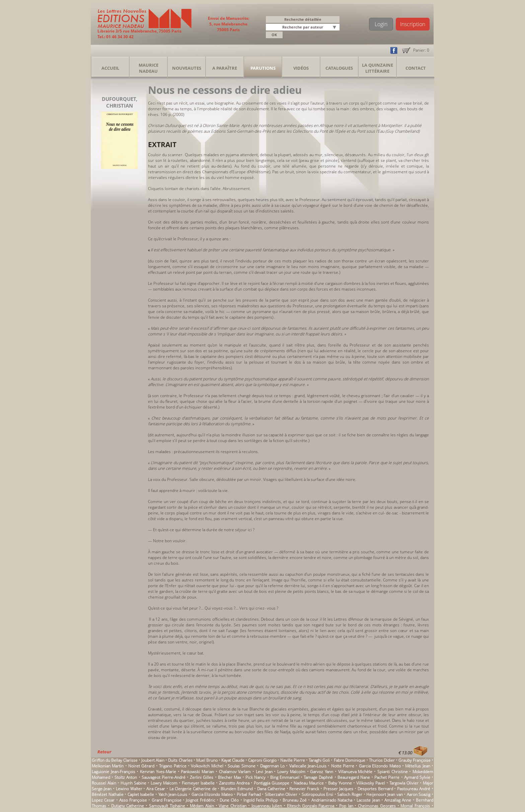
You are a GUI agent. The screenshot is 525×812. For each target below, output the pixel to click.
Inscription (413, 24)
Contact (416, 68)
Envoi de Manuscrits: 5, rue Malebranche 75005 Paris (229, 24)
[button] (335, 28)
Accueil (110, 68)
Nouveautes (187, 68)
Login (381, 24)
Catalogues (339, 68)
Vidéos (301, 68)
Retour (104, 752)
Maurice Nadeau (148, 68)
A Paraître (225, 68)
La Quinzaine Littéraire (378, 68)
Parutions (263, 68)
